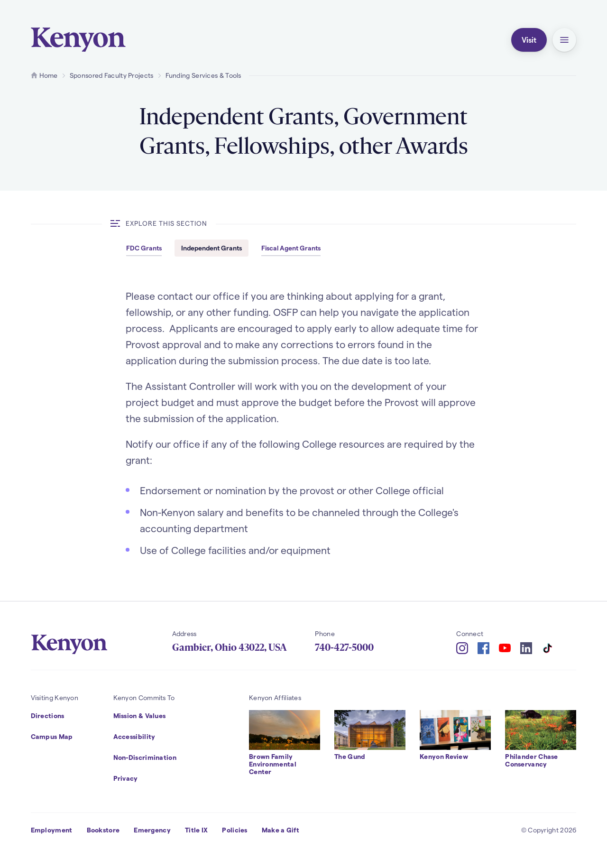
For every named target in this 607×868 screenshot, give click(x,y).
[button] (564, 40)
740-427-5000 (344, 647)
